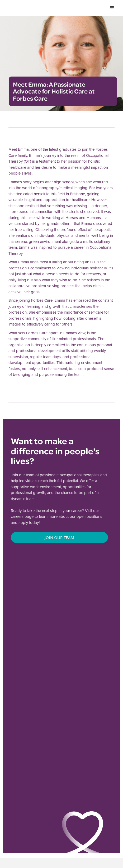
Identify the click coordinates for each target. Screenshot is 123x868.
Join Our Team (59, 537)
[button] (112, 8)
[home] (28, 8)
